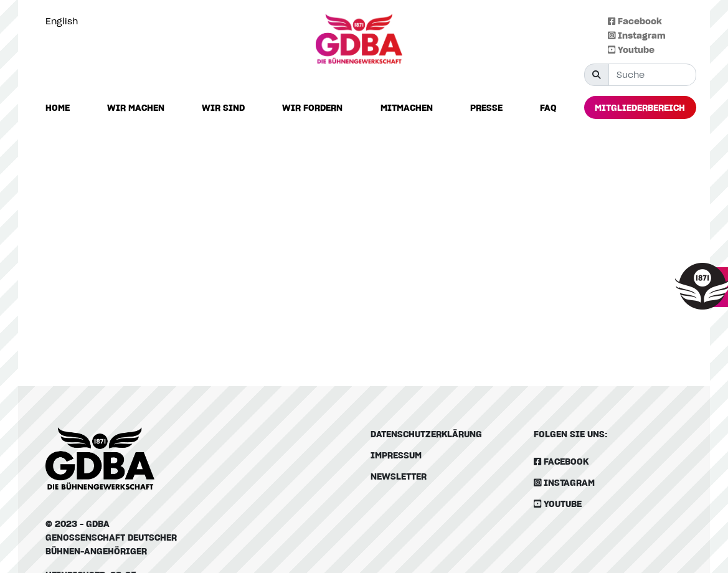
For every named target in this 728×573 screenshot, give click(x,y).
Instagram (637, 35)
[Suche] (652, 75)
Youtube (631, 50)
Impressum (396, 455)
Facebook (635, 21)
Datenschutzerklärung (426, 434)
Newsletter (399, 476)
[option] (65, 21)
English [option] (62, 21)
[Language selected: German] (65, 21)
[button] (136, 108)
